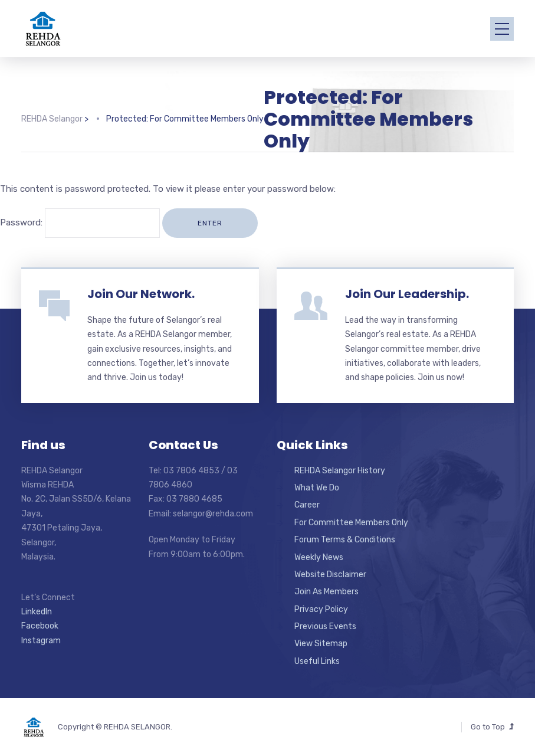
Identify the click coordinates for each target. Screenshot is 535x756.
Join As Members (326, 592)
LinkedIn (37, 612)
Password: (80, 222)
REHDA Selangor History (340, 471)
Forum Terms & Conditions (345, 540)
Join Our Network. (141, 294)
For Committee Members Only (351, 523)
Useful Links (317, 661)
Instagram (41, 641)
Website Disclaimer (330, 575)
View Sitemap (321, 644)
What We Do (317, 488)
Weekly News (319, 557)
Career (307, 505)
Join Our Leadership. (407, 294)
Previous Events (325, 626)
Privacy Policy (321, 609)
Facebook (40, 626)
